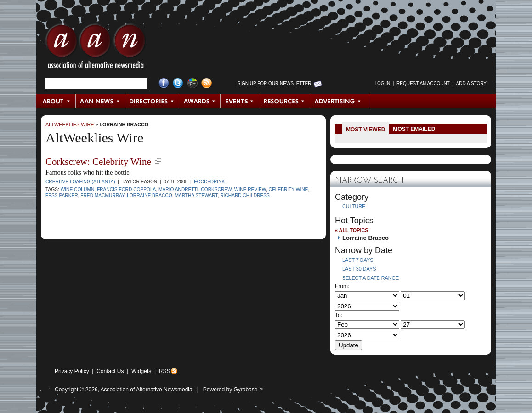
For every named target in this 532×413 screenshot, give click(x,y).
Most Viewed (365, 130)
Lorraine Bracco (124, 124)
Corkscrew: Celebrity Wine (98, 162)
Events (240, 101)
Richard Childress (245, 195)
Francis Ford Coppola (127, 190)
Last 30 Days (359, 269)
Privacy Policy (72, 371)
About (56, 101)
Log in (382, 83)
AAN (96, 48)
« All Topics (351, 230)
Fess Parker (62, 195)
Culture (354, 206)
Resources (285, 101)
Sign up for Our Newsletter (274, 83)
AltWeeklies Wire (70, 124)
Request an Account (423, 83)
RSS (165, 371)
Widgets (141, 371)
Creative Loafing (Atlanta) (80, 182)
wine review (250, 190)
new (158, 161)
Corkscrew (216, 190)
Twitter (178, 83)
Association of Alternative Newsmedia (147, 390)
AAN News (101, 101)
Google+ (192, 83)
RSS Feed (207, 83)
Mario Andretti (178, 190)
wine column (78, 190)
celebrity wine (289, 190)
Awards (199, 101)
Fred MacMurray (102, 195)
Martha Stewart (196, 195)
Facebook (164, 83)
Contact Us (110, 371)
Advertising (339, 101)
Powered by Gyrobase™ (233, 390)
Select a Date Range (371, 278)
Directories (152, 101)
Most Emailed (414, 129)
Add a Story (471, 83)
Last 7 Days (358, 260)
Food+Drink (209, 182)
